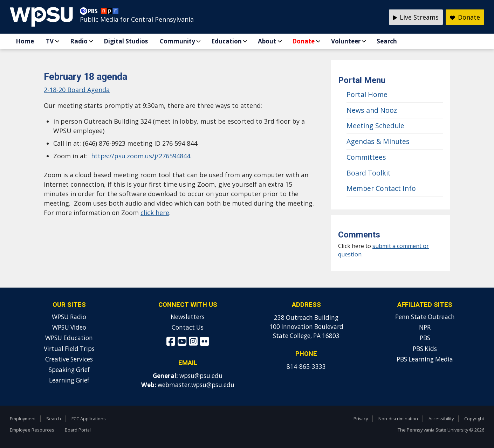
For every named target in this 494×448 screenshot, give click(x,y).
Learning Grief (69, 380)
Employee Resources (32, 430)
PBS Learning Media (425, 359)
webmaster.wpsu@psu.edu (196, 385)
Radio (79, 41)
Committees (366, 157)
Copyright (474, 419)
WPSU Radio (69, 317)
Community (177, 41)
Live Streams (416, 17)
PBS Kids (425, 349)
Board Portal (78, 430)
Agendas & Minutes (378, 141)
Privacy (361, 419)
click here (155, 213)
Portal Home (367, 94)
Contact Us (188, 327)
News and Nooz (372, 110)
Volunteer (346, 41)
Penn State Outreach (425, 317)
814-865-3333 (306, 367)
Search (387, 41)
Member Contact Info (381, 188)
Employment (23, 419)
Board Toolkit (369, 173)
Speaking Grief (69, 370)
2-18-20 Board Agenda (77, 90)
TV (50, 41)
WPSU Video (69, 327)
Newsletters (188, 317)
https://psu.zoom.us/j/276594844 (141, 156)
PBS (425, 338)
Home (25, 41)
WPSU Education (69, 338)
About (267, 41)
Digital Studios (126, 41)
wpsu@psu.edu (201, 376)
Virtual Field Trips (69, 349)
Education (227, 41)
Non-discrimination (398, 419)
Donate (303, 41)
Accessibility (441, 419)
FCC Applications (89, 419)
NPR (425, 327)
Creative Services (69, 359)
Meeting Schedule (375, 126)
